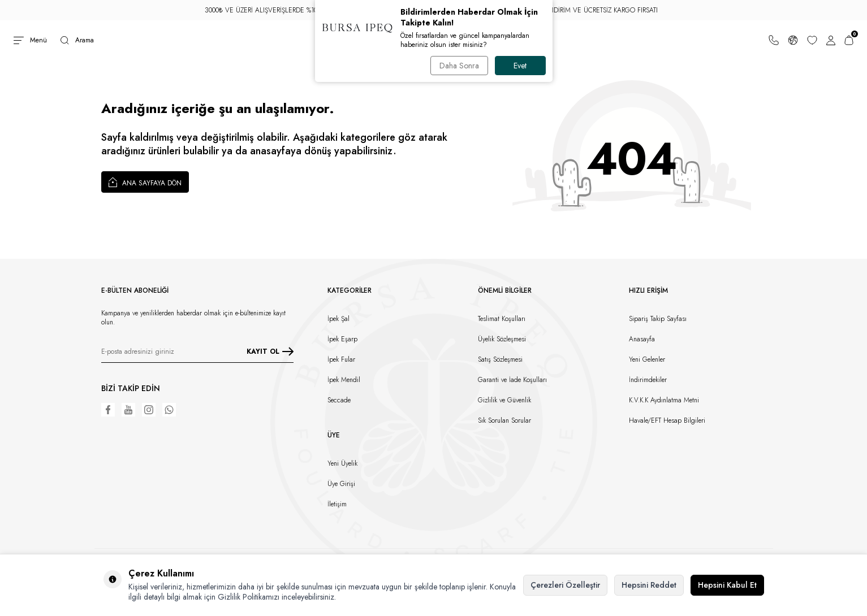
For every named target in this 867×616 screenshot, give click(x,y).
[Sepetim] (849, 40)
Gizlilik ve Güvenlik (504, 400)
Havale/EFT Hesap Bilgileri (667, 420)
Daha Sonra (459, 66)
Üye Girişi (341, 484)
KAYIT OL (270, 352)
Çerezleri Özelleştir (565, 585)
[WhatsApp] (169, 410)
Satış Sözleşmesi (500, 359)
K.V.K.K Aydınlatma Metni (664, 400)
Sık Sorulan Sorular (504, 420)
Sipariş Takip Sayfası (658, 319)
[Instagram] (149, 410)
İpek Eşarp (342, 339)
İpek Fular (341, 359)
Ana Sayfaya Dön (145, 182)
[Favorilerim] (812, 40)
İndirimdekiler (648, 380)
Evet (520, 66)
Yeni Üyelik (342, 463)
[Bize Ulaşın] (774, 40)
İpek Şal (338, 319)
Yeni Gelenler (647, 359)
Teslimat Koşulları (502, 319)
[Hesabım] (831, 40)
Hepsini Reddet (649, 585)
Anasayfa (642, 339)
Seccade (339, 400)
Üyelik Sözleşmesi (502, 339)
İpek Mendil (344, 380)
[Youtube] (128, 410)
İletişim (337, 504)
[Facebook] (108, 410)
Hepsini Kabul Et (727, 585)
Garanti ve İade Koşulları (512, 380)
